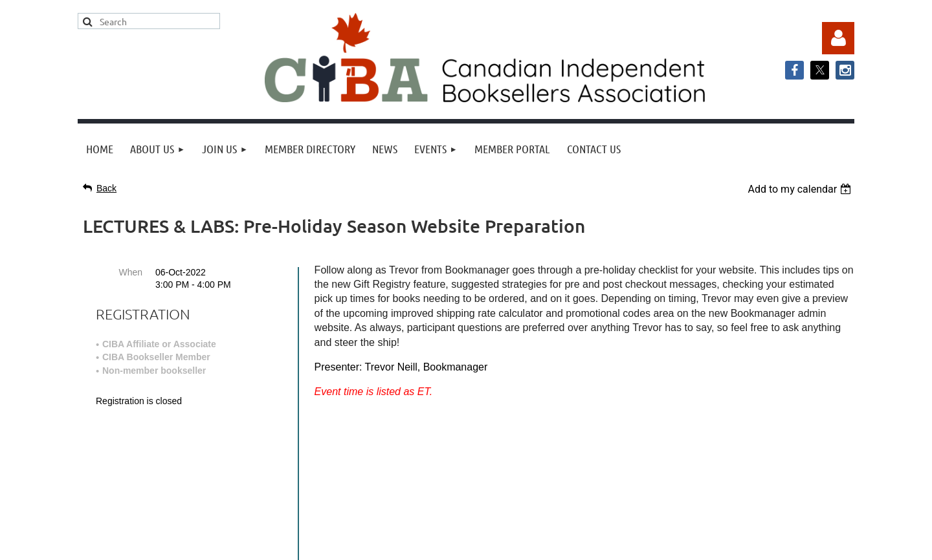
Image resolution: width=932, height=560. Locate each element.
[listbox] (801, 189)
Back (106, 188)
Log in (838, 38)
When (130, 272)
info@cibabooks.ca (466, 440)
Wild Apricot (723, 544)
